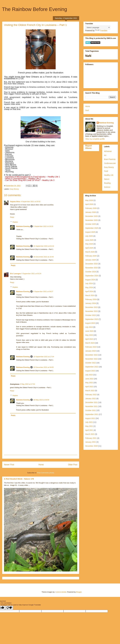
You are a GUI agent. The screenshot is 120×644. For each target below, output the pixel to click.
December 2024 (91, 264)
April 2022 (89, 387)
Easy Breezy (14, 189)
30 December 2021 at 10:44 (43, 257)
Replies (15, 222)
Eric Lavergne (15, 274)
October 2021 (91, 410)
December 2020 (91, 446)
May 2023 (89, 335)
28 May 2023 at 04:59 (41, 400)
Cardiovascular (110, 163)
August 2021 (90, 418)
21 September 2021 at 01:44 (44, 246)
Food (106, 171)
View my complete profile (95, 139)
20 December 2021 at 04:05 (43, 367)
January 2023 (91, 351)
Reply (12, 217)
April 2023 (89, 339)
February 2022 (91, 395)
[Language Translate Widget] (98, 27)
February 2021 (91, 438)
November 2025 (91, 220)
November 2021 (91, 406)
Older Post (73, 465)
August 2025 (90, 232)
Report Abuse (89, 147)
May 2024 (89, 287)
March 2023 (90, 343)
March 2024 (90, 295)
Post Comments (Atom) (46, 473)
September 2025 (92, 228)
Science (107, 187)
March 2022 (90, 391)
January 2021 (91, 442)
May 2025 (89, 244)
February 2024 (91, 299)
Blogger (79, 592)
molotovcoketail (61, 592)
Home (41, 465)
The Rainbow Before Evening (34, 9)
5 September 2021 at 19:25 (43, 226)
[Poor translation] (9, 608)
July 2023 (89, 327)
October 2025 (91, 224)
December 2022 (91, 355)
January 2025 (91, 260)
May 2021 (89, 426)
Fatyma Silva (15, 202)
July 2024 (89, 283)
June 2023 (89, 331)
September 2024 (92, 276)
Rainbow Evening (23, 226)
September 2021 (92, 414)
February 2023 (91, 347)
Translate (101, 31)
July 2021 (89, 422)
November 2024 (91, 268)
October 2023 (91, 315)
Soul (87, 110)
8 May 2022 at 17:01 (28, 384)
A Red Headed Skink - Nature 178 (19, 479)
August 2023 (90, 323)
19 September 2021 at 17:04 (44, 357)
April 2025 (89, 248)
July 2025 (89, 236)
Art (105, 155)
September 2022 (92, 367)
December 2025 (91, 216)
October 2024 (91, 272)
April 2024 (89, 291)
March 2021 (90, 434)
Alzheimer (108, 151)
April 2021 (89, 430)
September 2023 (92, 319)
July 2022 (89, 375)
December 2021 (91, 402)
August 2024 (90, 280)
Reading (107, 183)
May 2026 (89, 200)
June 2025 (89, 240)
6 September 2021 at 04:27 (43, 292)
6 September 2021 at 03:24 (31, 274)
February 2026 (91, 208)
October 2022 (91, 363)
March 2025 (90, 252)
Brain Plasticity (110, 159)
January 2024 (91, 303)
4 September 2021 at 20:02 (31, 202)
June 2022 (89, 379)
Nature (107, 179)
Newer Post (9, 465)
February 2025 (91, 256)
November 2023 (91, 311)
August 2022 (90, 371)
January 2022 (91, 399)
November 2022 (91, 359)
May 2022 (89, 383)
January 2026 (91, 212)
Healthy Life (109, 175)
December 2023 (91, 307)
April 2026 (89, 204)
